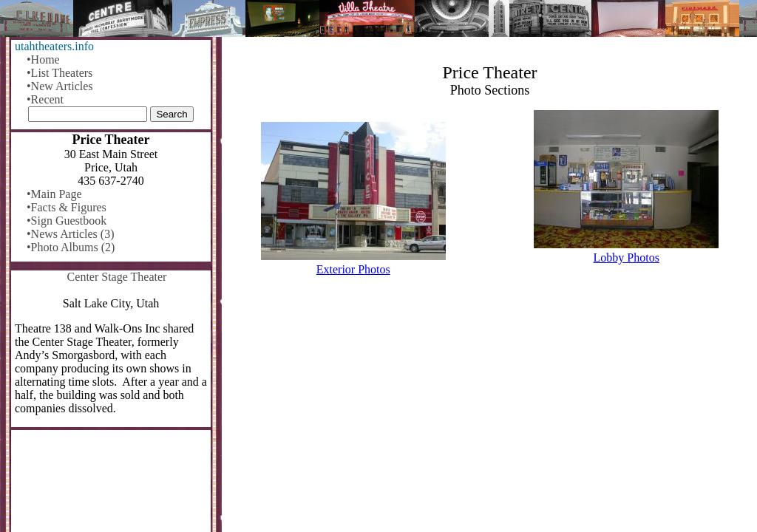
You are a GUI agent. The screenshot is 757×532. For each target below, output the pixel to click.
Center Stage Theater (117, 277)
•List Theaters (60, 73)
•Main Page (54, 194)
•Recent (45, 99)
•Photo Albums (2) (71, 247)
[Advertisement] (490, 409)
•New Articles (60, 86)
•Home (43, 59)
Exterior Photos (353, 269)
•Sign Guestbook (67, 221)
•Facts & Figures (67, 207)
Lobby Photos (627, 258)
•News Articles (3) (70, 234)
